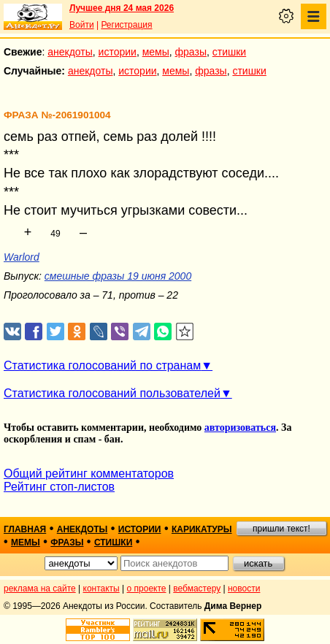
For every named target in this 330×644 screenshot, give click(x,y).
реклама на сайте (40, 589)
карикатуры (202, 529)
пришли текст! (281, 529)
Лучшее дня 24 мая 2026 (122, 8)
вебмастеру (197, 589)
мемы (156, 52)
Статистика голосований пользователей (112, 393)
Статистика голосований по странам (102, 365)
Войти (82, 25)
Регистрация (126, 25)
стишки (229, 52)
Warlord (22, 257)
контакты (101, 589)
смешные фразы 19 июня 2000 (118, 276)
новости (244, 589)
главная (25, 529)
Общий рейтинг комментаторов (89, 474)
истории (118, 52)
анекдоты (70, 52)
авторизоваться (240, 428)
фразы (191, 52)
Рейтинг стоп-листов (59, 487)
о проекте (147, 589)
